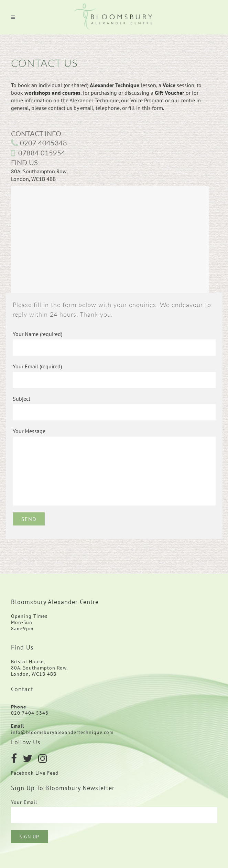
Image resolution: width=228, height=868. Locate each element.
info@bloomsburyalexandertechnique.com (62, 732)
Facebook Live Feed (36, 773)
